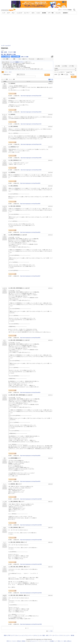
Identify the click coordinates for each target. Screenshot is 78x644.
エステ (34, 641)
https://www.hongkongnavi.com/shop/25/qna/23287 (31, 96)
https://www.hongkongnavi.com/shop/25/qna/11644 (31, 124)
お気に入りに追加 (25, 57)
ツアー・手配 (51, 13)
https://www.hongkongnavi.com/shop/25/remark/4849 (31, 499)
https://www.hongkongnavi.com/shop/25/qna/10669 (31, 170)
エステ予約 (64, 66)
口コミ (6, 72)
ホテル (33, 13)
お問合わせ (69, 641)
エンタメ (38, 13)
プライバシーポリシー (44, 641)
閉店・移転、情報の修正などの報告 (8, 54)
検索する (47, 75)
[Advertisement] (39, 19)
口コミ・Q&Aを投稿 (6, 56)
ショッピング (19, 13)
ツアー (51, 635)
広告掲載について (53, 641)
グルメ (13, 13)
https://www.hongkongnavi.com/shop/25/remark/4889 (31, 564)
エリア (8, 13)
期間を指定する (7, 75)
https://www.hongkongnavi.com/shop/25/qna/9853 (30, 456)
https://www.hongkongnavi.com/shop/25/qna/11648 (31, 144)
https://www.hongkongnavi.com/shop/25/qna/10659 (31, 158)
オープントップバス (58, 635)
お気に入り (40, 59)
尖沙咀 (5, 52)
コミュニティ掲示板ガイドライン (17, 62)
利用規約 (24, 641)
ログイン (60, 10)
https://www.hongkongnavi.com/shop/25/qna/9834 (30, 392)
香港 (2, 52)
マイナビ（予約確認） (68, 10)
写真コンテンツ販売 (62, 641)
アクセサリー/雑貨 (12, 52)
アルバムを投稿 (16, 56)
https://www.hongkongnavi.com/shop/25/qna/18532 (31, 112)
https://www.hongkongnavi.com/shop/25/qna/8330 (30, 481)
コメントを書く (14, 94)
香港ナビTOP (7, 635)
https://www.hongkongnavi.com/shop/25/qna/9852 (30, 338)
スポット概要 (5, 59)
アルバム (31, 59)
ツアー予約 (71, 66)
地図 (14, 59)
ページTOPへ (51, 631)
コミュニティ (58, 13)
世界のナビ (9, 641)
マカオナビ (14, 641)
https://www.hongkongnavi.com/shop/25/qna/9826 (30, 232)
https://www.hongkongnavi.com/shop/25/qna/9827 (30, 276)
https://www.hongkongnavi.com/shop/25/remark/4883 (31, 525)
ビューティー (27, 13)
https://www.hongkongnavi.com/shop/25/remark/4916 (31, 593)
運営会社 (19, 641)
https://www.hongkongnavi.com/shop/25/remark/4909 (31, 624)
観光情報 (44, 13)
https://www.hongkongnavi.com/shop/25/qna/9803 (30, 183)
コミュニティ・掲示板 (69, 635)
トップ (4, 13)
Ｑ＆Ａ (10, 72)
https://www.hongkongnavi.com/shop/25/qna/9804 (30, 204)
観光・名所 (45, 635)
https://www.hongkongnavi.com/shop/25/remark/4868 (31, 540)
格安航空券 (65, 13)
